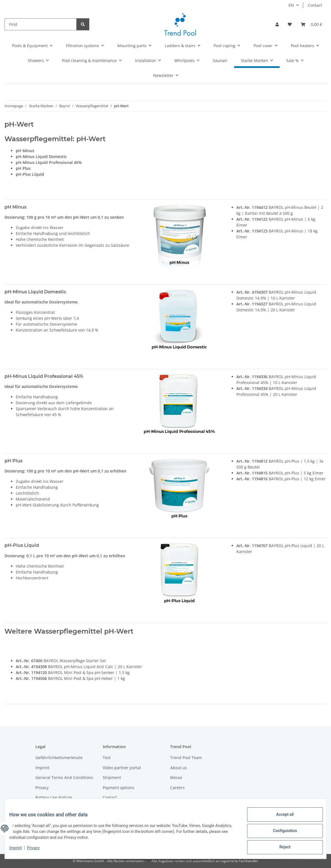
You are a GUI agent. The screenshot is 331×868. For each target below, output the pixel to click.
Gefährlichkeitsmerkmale (59, 758)
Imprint (20, 851)
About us (179, 768)
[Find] (41, 24)
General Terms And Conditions (64, 777)
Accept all (280, 819)
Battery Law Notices (54, 797)
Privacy (38, 851)
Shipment (112, 777)
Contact (315, 5)
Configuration (280, 833)
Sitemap (110, 807)
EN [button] (291, 5)
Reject (280, 848)
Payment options (118, 788)
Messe (176, 777)
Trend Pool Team (186, 758)
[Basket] (311, 24)
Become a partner (52, 807)
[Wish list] (290, 24)
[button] (277, 24)
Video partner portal (122, 768)
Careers (177, 788)
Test (107, 758)
